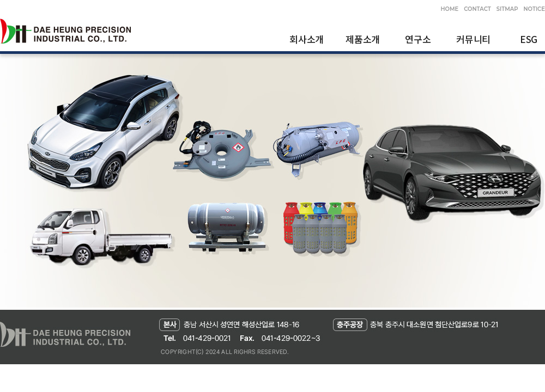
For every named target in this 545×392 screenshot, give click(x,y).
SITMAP (507, 9)
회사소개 (307, 39)
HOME (449, 9)
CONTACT (477, 9)
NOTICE (534, 9)
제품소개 (363, 39)
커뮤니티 (473, 39)
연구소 (418, 39)
